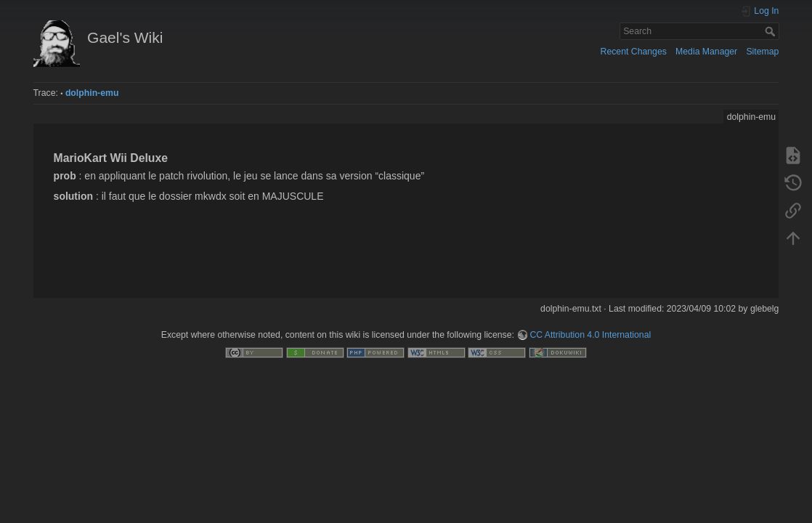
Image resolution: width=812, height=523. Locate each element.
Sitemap (762, 52)
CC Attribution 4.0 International (590, 335)
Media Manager (706, 52)
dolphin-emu (92, 93)
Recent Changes (634, 52)
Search (772, 31)
